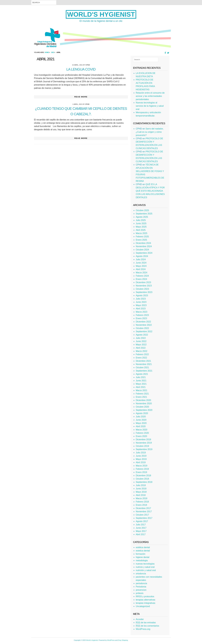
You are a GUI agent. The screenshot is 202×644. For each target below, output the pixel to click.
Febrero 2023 (142, 315)
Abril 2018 (141, 495)
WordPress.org (143, 629)
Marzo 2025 (142, 233)
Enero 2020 (141, 436)
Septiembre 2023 (144, 292)
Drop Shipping (123, 640)
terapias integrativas (146, 603)
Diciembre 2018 (143, 475)
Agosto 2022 (142, 335)
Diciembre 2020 (143, 400)
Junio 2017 (141, 528)
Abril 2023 (141, 309)
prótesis (140, 593)
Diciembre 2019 (143, 439)
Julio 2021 (141, 377)
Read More (81, 97)
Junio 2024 (141, 263)
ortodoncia (141, 574)
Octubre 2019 (142, 446)
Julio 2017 (141, 525)
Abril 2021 (141, 387)
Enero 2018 (141, 505)
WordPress (111, 640)
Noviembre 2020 (144, 403)
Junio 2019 (141, 456)
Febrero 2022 (142, 354)
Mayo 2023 (141, 305)
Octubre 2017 (142, 515)
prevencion (141, 590)
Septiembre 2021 (144, 371)
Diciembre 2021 (143, 361)
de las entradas (146, 623)
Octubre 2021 (142, 367)
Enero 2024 (141, 279)
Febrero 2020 (142, 433)
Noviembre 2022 (144, 325)
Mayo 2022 (141, 345)
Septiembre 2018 (144, 482)
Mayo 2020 (141, 423)
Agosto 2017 (142, 521)
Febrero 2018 (142, 502)
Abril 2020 (141, 426)
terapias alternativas (146, 600)
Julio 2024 (141, 259)
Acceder (140, 619)
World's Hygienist (101, 14)
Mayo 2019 (141, 459)
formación (141, 554)
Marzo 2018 (142, 498)
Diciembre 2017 (143, 508)
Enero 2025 (141, 240)
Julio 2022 (141, 338)
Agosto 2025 (142, 217)
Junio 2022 (141, 341)
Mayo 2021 (141, 384)
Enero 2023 (141, 318)
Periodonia (141, 587)
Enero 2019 (141, 472)
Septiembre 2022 (144, 331)
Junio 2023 (141, 302)
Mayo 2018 (141, 492)
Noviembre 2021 (144, 364)
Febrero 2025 (142, 237)
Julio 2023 (141, 299)
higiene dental (143, 557)
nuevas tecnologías (145, 564)
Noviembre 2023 (144, 286)
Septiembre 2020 (144, 410)
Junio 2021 (141, 381)
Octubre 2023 (142, 289)
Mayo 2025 (141, 227)
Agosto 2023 (142, 295)
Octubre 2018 (142, 479)
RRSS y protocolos (145, 596)
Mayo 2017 (141, 531)
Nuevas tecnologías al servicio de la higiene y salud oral (150, 106)
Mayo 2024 (141, 266)
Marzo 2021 (142, 390)
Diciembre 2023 (143, 282)
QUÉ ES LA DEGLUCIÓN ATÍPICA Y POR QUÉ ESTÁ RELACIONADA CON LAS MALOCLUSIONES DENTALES (150, 191)
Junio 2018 (141, 489)
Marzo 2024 (142, 273)
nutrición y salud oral (146, 570)
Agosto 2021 (142, 374)
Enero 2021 (141, 397)
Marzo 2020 (142, 430)
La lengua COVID (81, 69)
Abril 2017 (141, 534)
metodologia (142, 560)
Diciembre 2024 (143, 243)
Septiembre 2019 (144, 449)
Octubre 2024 (142, 250)
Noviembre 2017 (144, 512)
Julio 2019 (141, 453)
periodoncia (141, 583)
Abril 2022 (141, 348)
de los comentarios (148, 626)
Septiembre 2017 (144, 518)
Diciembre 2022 (143, 322)
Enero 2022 (141, 358)
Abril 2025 (141, 230)
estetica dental (143, 551)
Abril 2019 (141, 462)
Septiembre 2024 (144, 253)
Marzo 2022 (142, 351)
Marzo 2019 (142, 466)
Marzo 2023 (142, 312)
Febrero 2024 (142, 276)
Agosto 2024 (142, 256)
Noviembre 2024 (144, 246)
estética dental (143, 547)
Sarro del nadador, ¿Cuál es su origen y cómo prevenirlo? (150, 132)
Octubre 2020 (142, 407)
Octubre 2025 (142, 210)
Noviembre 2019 (144, 443)
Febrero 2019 (142, 469)
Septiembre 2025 (144, 214)
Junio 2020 (141, 420)
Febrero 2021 (142, 394)
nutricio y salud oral (145, 567)
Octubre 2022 (142, 328)
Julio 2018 (141, 485)
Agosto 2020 (142, 413)
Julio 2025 (141, 220)
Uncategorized (143, 606)
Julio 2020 (141, 417)
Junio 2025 (141, 223)
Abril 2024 (141, 269)
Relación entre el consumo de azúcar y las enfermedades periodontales (150, 96)
